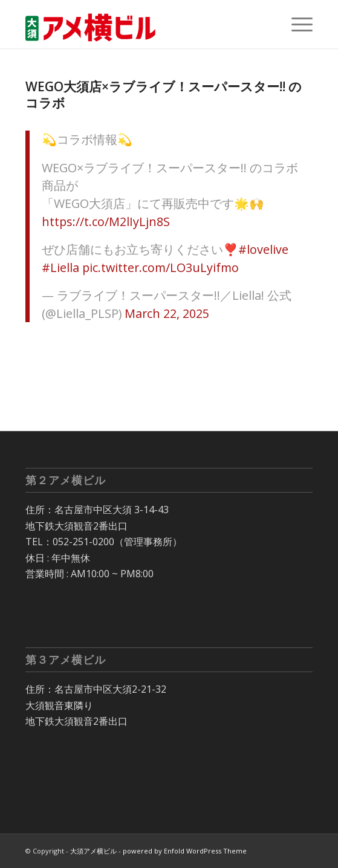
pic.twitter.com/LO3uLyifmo (161, 267)
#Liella (60, 267)
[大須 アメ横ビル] (140, 24)
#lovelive (263, 249)
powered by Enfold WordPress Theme (185, 851)
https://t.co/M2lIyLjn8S (106, 222)
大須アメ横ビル (93, 851)
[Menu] (296, 24)
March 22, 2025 (167, 313)
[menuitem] (296, 24)
